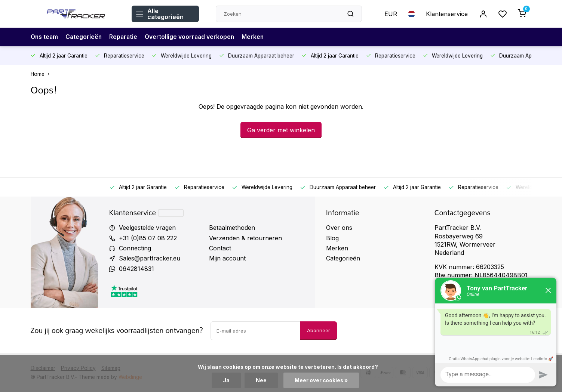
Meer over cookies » (321, 380)
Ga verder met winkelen (281, 130)
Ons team (45, 37)
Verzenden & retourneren (245, 238)
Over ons (339, 228)
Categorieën (85, 37)
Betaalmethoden (232, 228)
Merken (257, 37)
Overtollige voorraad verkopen (193, 37)
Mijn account (227, 258)
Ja (226, 380)
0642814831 (136, 269)
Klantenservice (447, 14)
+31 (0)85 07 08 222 (148, 238)
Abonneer (319, 330)
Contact (220, 248)
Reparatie (125, 37)
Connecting (135, 248)
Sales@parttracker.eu (150, 258)
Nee (261, 380)
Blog (332, 238)
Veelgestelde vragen (147, 228)
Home (42, 74)
